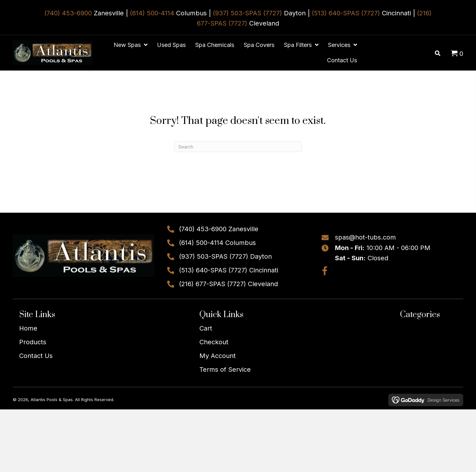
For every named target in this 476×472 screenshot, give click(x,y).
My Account (218, 356)
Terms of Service (225, 369)
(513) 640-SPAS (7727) (346, 13)
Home (28, 328)
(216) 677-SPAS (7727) (212, 284)
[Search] (238, 147)
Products (33, 342)
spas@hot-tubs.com (365, 237)
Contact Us (36, 356)
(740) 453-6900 (68, 13)
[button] (325, 271)
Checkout (214, 342)
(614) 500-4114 (152, 13)
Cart (206, 328)
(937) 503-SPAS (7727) (247, 13)
